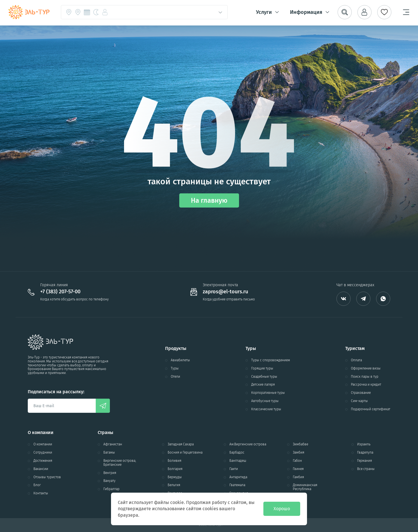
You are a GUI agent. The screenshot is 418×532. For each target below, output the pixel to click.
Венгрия (110, 473)
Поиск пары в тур (365, 377)
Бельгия (174, 485)
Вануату (109, 481)
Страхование (361, 393)
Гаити (234, 469)
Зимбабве (300, 444)
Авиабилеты (180, 360)
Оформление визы (366, 368)
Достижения (43, 461)
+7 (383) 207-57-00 (60, 292)
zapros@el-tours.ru (225, 292)
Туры (175, 368)
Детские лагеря (263, 385)
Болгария (175, 469)
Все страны (366, 469)
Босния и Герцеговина (185, 453)
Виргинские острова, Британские (120, 463)
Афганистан (113, 444)
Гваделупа (365, 453)
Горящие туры (262, 368)
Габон (297, 461)
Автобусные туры (265, 401)
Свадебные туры (264, 377)
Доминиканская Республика (305, 487)
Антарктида (238, 477)
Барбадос (237, 453)
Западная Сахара (181, 444)
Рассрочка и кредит (366, 385)
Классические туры (266, 409)
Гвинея (298, 469)
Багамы (109, 453)
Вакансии (41, 469)
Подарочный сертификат (371, 409)
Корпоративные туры (268, 393)
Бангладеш (238, 461)
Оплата (356, 360)
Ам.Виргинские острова (248, 444)
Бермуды (175, 477)
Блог (37, 485)
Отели (175, 377)
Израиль (364, 444)
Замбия (298, 453)
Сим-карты (359, 401)
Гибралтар (111, 489)
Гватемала (237, 485)
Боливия (174, 461)
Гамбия (298, 477)
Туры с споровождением (271, 360)
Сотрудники (43, 453)
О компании (43, 444)
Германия (364, 461)
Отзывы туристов (47, 477)
